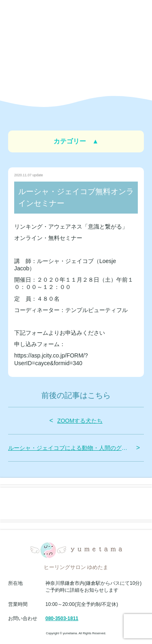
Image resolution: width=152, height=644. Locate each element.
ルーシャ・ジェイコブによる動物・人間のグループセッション (70, 448)
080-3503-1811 (62, 618)
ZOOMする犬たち (80, 421)
